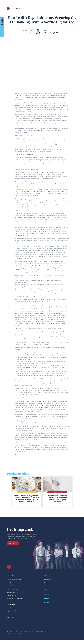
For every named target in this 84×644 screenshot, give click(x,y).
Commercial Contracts (13, 589)
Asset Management (12, 592)
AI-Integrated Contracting (14, 580)
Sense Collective (11, 608)
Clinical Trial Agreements (14, 586)
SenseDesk (10, 583)
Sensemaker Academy (13, 614)
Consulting (10, 617)
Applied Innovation (12, 611)
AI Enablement (11, 605)
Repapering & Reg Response (15, 598)
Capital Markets (11, 595)
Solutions (10, 576)
